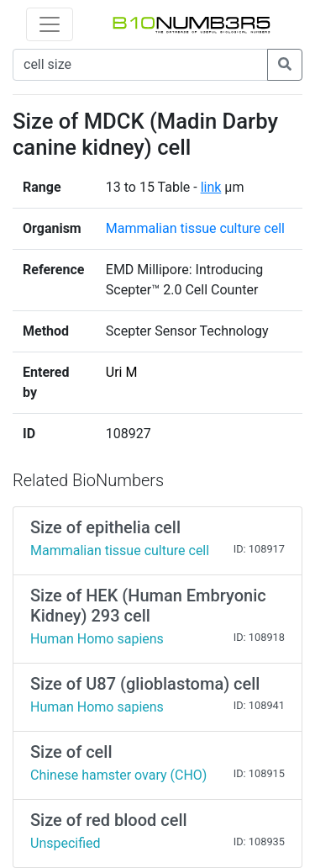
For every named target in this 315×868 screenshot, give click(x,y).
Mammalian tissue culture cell (195, 228)
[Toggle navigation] (50, 24)
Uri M (122, 372)
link (211, 187)
